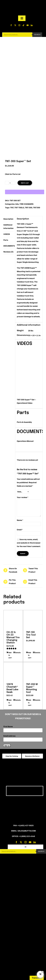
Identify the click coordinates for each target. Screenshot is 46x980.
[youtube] (28, 25)
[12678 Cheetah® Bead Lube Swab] (13, 672)
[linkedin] (32, 25)
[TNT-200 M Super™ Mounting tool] (33, 672)
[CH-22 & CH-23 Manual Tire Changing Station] (13, 620)
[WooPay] (25, 192)
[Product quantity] (10, 183)
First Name (8, 726)
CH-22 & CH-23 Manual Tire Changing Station (13, 638)
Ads (17, 204)
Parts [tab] (6, 240)
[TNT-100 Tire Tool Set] (33, 620)
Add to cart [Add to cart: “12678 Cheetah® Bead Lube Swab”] (10, 703)
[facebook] (11, 25)
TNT (12, 207)
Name (20, 520)
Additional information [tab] (8, 227)
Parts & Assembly (24, 422)
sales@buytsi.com (27, 831)
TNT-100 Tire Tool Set (31, 635)
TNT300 (37, 207)
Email (20, 530)
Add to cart (25, 183)
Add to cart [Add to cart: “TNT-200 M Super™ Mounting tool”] (30, 703)
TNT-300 (29, 207)
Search (37, 35)
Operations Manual (25, 441)
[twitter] (15, 25)
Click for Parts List (13, 174)
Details (18, 652)
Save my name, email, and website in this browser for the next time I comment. (29, 543)
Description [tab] (8, 219)
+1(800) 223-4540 (27, 836)
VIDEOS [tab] (7, 234)
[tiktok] (23, 25)
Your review (23, 497)
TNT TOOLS (19, 207)
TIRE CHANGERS (26, 204)
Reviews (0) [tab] (8, 252)
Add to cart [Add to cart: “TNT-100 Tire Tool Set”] (30, 655)
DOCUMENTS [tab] (8, 246)
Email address (9, 736)
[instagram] (19, 25)
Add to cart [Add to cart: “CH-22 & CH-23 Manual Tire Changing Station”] (10, 655)
